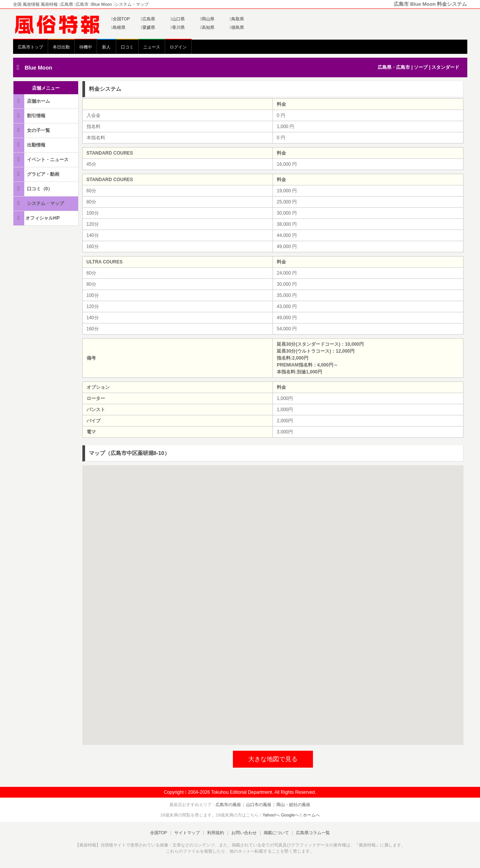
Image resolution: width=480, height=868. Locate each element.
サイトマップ (188, 833)
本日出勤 (61, 47)
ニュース (152, 47)
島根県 (118, 27)
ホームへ (310, 815)
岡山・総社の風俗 (293, 805)
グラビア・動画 (37, 174)
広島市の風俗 (229, 805)
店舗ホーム (32, 101)
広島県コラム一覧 (311, 833)
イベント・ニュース (42, 159)
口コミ (127, 47)
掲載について (275, 833)
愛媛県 (148, 27)
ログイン (178, 47)
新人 (106, 47)
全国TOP (121, 19)
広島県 (148, 19)
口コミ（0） (34, 189)
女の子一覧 (32, 130)
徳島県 (237, 27)
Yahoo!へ (271, 815)
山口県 (178, 19)
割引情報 (30, 116)
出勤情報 (30, 145)
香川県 (178, 27)
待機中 (86, 47)
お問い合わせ (243, 833)
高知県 (207, 27)
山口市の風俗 (259, 805)
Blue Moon (38, 68)
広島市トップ (30, 47)
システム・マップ (39, 203)
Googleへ (290, 815)
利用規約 (216, 833)
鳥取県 (237, 19)
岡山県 (207, 19)
